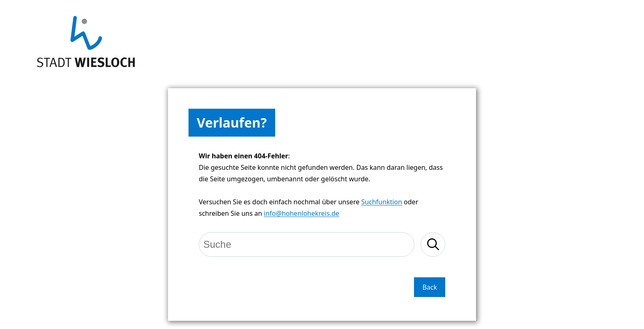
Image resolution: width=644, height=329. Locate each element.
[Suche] (307, 244)
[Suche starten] (433, 244)
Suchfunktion (382, 202)
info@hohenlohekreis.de (301, 213)
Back (430, 287)
